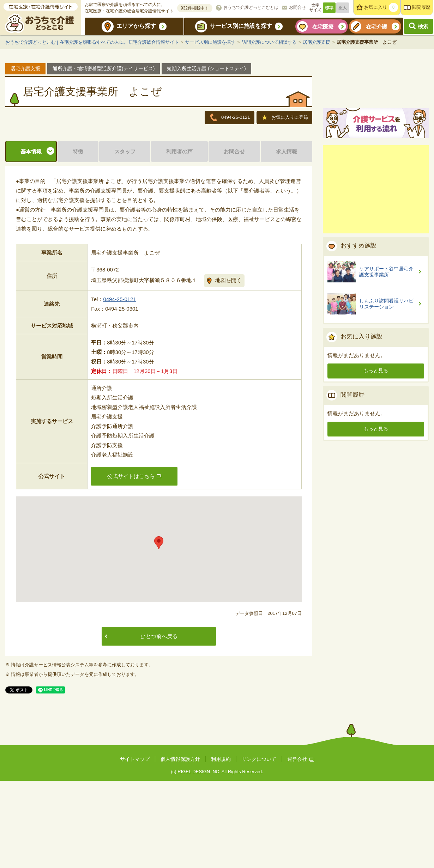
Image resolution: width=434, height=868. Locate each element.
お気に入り (381, 7)
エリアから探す (136, 26)
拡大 (343, 8)
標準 (329, 8)
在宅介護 (376, 27)
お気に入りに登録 (285, 118)
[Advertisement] (376, 271)
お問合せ (297, 7)
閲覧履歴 (421, 7)
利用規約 (221, 846)
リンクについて (259, 846)
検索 (423, 26)
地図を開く (228, 367)
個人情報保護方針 (180, 846)
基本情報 (31, 239)
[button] (159, 630)
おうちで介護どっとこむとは (251, 7)
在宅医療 (323, 27)
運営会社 (301, 846)
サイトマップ (135, 846)
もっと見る (376, 452)
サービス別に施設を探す (241, 26)
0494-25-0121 (119, 386)
